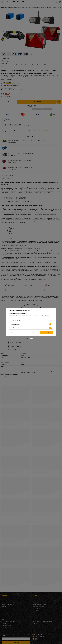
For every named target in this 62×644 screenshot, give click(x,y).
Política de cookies (38, 316)
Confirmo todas (46, 333)
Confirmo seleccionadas (16, 333)
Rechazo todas (32, 333)
